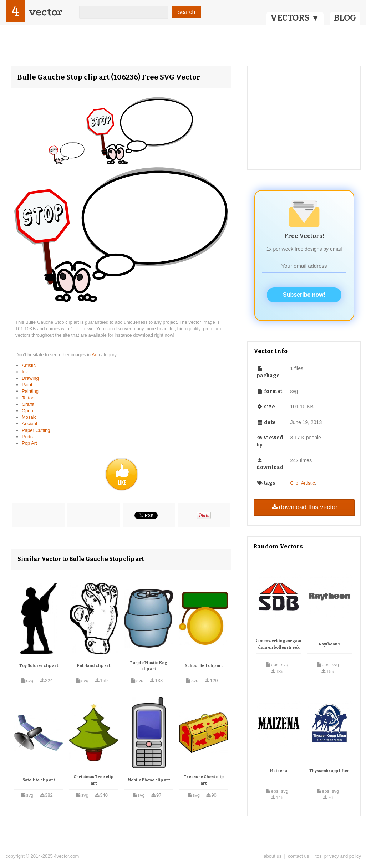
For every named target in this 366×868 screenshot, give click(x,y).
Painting (30, 391)
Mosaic (29, 417)
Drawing (30, 378)
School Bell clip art (204, 666)
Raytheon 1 (329, 644)
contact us (298, 856)
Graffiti (29, 404)
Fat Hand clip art (94, 666)
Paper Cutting (36, 430)
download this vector (304, 507)
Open (27, 411)
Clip (294, 483)
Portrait (29, 437)
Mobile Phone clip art (149, 780)
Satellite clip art (39, 780)
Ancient (29, 423)
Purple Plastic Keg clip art (149, 666)
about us (273, 856)
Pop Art (29, 443)
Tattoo (28, 398)
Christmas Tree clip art (93, 780)
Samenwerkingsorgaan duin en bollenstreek (279, 644)
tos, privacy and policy (338, 856)
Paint (27, 385)
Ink (25, 372)
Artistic (29, 365)
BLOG (345, 18)
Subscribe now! (304, 295)
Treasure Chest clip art (204, 780)
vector (45, 12)
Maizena (279, 771)
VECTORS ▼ (295, 18)
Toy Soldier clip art (39, 666)
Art (95, 355)
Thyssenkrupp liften (329, 771)
